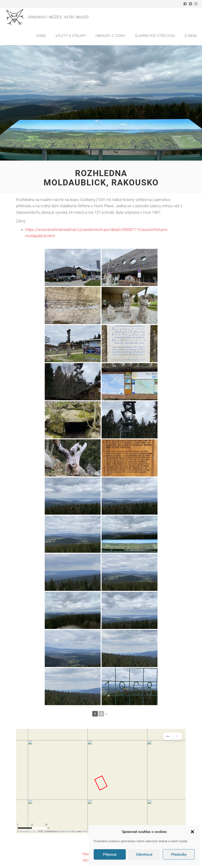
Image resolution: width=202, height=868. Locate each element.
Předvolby (179, 855)
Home (41, 36)
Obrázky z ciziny (111, 36)
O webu (191, 36)
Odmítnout (144, 855)
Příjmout (110, 855)
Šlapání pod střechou (155, 36)
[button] (192, 832)
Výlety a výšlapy (71, 36)
